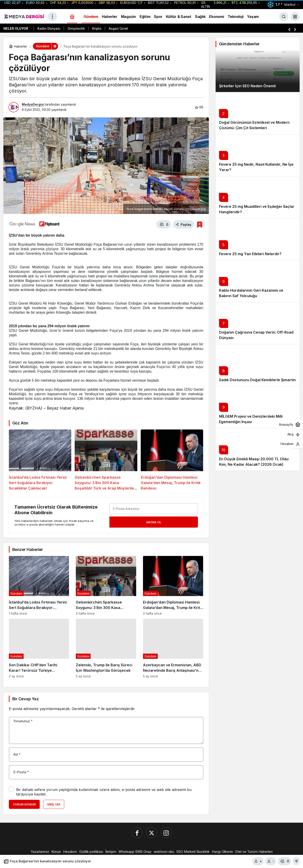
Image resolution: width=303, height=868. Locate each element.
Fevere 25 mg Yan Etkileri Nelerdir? (250, 254)
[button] (295, 17)
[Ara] (284, 17)
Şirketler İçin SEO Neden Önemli (247, 86)
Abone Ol (154, 521)
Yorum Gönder (24, 804)
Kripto (97, 28)
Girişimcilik (76, 28)
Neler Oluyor (16, 28)
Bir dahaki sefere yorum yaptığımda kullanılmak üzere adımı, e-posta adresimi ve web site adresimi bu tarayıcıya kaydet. (104, 791)
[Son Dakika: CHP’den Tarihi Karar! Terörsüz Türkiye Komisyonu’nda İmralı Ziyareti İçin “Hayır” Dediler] (39, 648)
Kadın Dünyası (49, 28)
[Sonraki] (295, 29)
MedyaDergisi (33, 104)
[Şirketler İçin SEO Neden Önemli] (258, 71)
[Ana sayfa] (72, 17)
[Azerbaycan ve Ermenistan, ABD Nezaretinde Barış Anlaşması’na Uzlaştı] (173, 648)
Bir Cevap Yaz (25, 698)
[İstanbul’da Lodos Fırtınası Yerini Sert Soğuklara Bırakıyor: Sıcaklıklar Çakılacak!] (40, 460)
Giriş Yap (54, 804)
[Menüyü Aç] (52, 17)
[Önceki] (289, 29)
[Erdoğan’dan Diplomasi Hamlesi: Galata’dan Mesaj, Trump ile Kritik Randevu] (172, 460)
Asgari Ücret (118, 28)
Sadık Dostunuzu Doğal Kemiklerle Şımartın (257, 380)
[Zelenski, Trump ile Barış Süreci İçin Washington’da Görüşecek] (106, 648)
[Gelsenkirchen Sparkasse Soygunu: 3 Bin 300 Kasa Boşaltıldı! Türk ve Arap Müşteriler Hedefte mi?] (106, 460)
